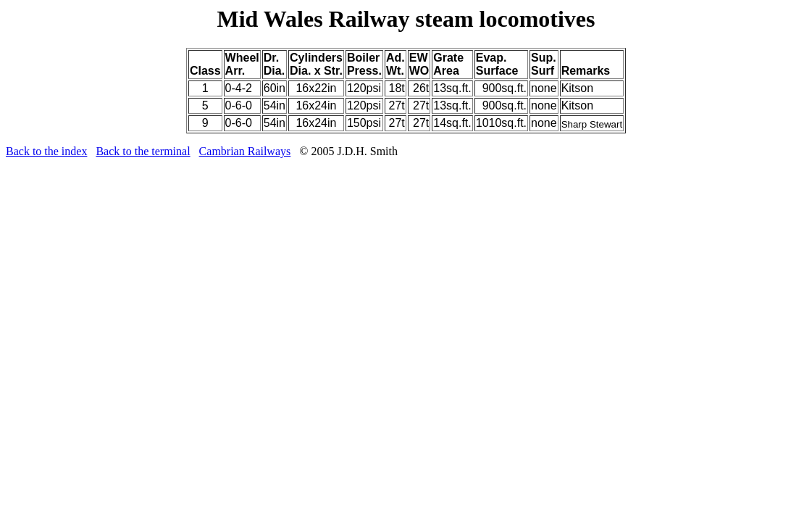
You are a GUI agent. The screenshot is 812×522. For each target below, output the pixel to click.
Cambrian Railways (245, 151)
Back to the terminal (143, 151)
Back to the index (46, 151)
